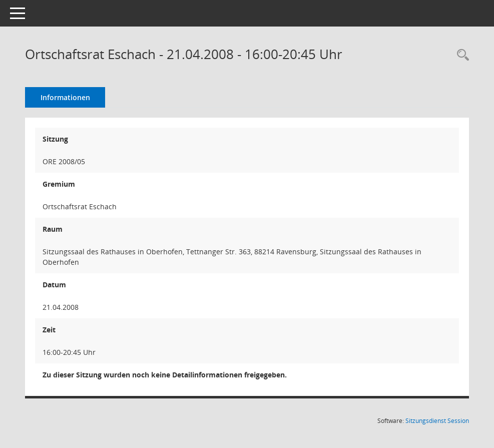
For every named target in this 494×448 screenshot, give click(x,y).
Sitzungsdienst (437, 421)
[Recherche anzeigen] (460, 55)
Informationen (65, 97)
